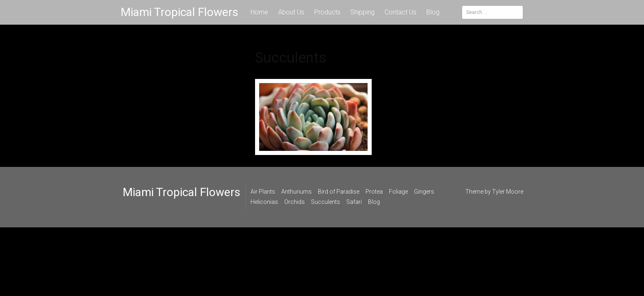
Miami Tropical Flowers (179, 12)
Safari (354, 202)
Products (327, 12)
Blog (433, 12)
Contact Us (400, 12)
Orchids (294, 202)
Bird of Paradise (339, 192)
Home (259, 12)
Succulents (325, 202)
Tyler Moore (508, 192)
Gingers (424, 192)
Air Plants (263, 192)
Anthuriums (297, 192)
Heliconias (264, 202)
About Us (291, 12)
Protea (374, 192)
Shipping (362, 12)
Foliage (398, 192)
